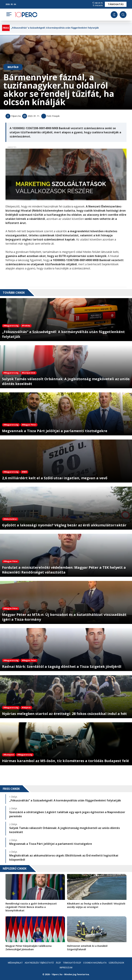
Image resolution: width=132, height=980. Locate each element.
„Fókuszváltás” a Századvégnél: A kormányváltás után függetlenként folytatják (55, 28)
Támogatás (116, 4)
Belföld (13, 67)
